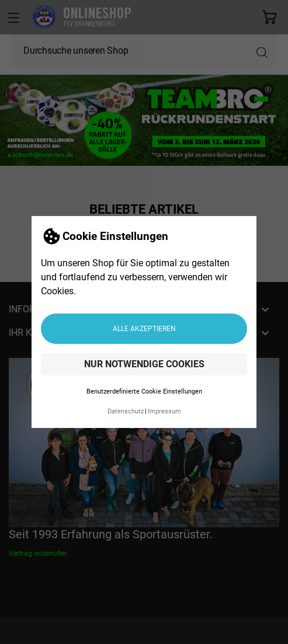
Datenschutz (126, 409)
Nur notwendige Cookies (144, 362)
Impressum (164, 409)
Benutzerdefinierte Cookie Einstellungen (144, 389)
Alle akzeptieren (144, 326)
